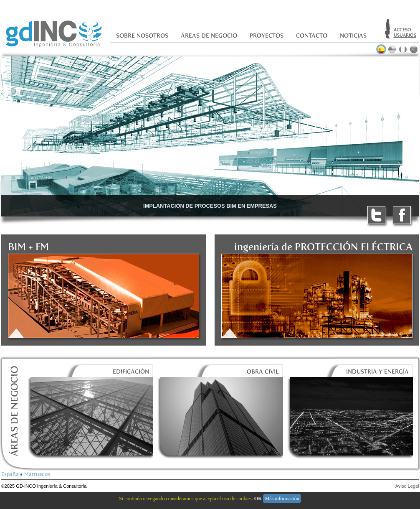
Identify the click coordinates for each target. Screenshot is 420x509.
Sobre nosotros (142, 36)
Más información (282, 499)
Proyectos (267, 36)
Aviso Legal (407, 486)
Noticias (353, 36)
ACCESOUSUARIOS (405, 33)
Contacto (312, 36)
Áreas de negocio (209, 36)
